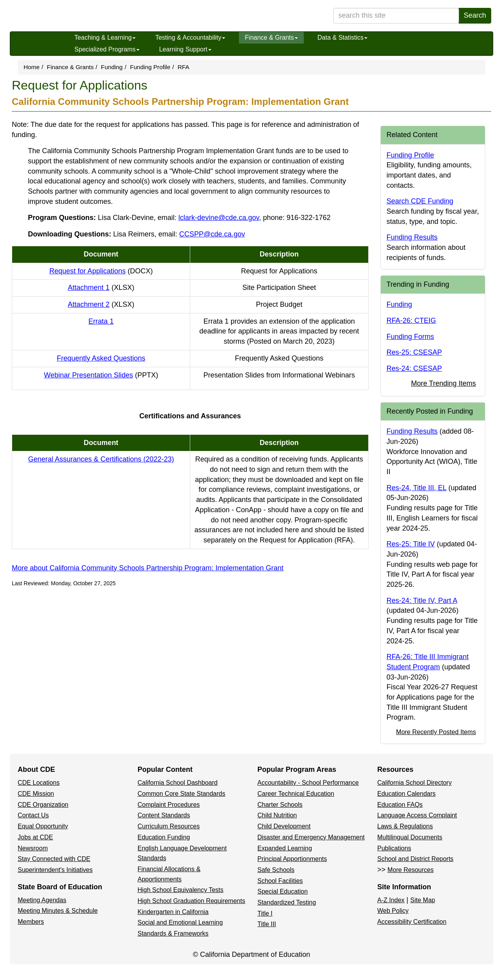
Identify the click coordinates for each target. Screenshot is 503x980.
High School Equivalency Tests (181, 890)
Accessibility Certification (412, 922)
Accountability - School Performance (308, 783)
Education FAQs (400, 805)
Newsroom (33, 848)
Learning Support (185, 49)
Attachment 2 (101, 304)
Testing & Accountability (190, 38)
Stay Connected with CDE (54, 859)
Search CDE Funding (420, 201)
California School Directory (414, 783)
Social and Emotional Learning (180, 922)
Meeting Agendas (42, 900)
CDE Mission (36, 794)
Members (31, 922)
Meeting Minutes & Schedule (58, 911)
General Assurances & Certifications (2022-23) (101, 459)
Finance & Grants (271, 38)
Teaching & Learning (105, 38)
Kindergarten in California (173, 912)
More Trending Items (443, 383)
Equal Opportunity (43, 826)
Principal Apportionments (292, 859)
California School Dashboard (178, 783)
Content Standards (164, 815)
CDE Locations (39, 783)
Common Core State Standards (181, 794)
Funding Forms (410, 337)
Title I (265, 913)
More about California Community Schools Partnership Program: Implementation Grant (148, 568)
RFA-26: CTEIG (411, 321)
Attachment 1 (101, 288)
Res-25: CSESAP (414, 352)
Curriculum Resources (169, 826)
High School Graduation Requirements (191, 901)
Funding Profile (150, 67)
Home (32, 67)
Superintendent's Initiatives (55, 870)
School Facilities (280, 881)
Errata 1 (101, 321)
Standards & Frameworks (173, 933)
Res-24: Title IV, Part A (422, 601)
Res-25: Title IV (411, 544)
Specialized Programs (107, 49)
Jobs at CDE (35, 837)
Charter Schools (280, 805)
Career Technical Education (296, 794)
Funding (112, 67)
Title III (267, 924)
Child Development (284, 826)
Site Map (423, 900)
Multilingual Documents (410, 837)
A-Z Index (391, 900)
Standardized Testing (287, 902)
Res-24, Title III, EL (417, 488)
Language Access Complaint (417, 815)
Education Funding (164, 837)
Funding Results (412, 237)
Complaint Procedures (169, 805)
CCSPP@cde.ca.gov (212, 234)
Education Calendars (407, 794)
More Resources (410, 870)
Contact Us (33, 815)
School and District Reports (415, 859)
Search (475, 15)
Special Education (283, 891)
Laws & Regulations (405, 826)
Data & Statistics (342, 38)
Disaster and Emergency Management (311, 837)
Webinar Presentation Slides (101, 375)
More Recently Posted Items (436, 732)
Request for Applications (101, 271)
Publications (394, 848)
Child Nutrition (277, 815)
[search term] (396, 16)
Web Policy (393, 911)
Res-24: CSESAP (414, 368)
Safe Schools (276, 870)
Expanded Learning (285, 848)
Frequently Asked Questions (101, 358)
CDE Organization (43, 805)
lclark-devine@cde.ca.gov (219, 218)
